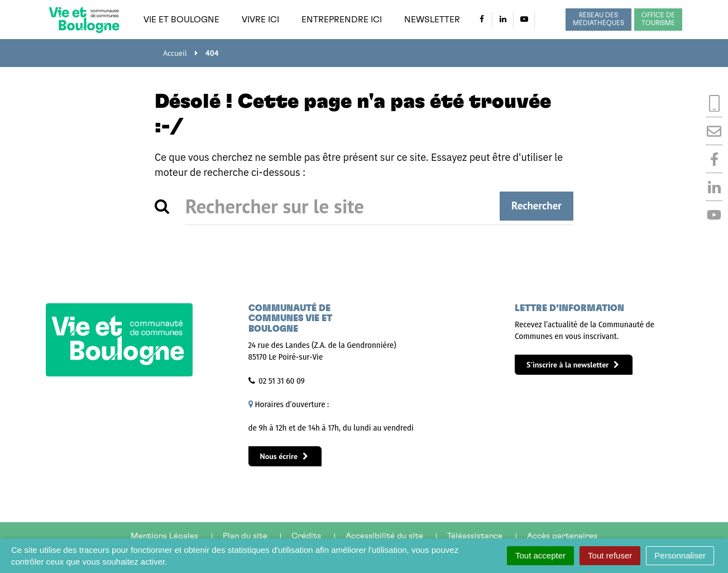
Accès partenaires (562, 536)
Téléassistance (475, 536)
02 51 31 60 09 (282, 381)
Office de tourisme (658, 19)
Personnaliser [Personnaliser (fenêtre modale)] (680, 555)
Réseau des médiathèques (598, 19)
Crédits (306, 536)
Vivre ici (260, 20)
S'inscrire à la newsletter (573, 365)
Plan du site (245, 536)
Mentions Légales (164, 536)
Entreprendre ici (342, 20)
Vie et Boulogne (181, 20)
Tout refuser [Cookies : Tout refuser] (610, 555)
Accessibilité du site (384, 536)
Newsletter (432, 20)
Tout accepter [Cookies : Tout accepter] (540, 555)
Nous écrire (284, 456)
